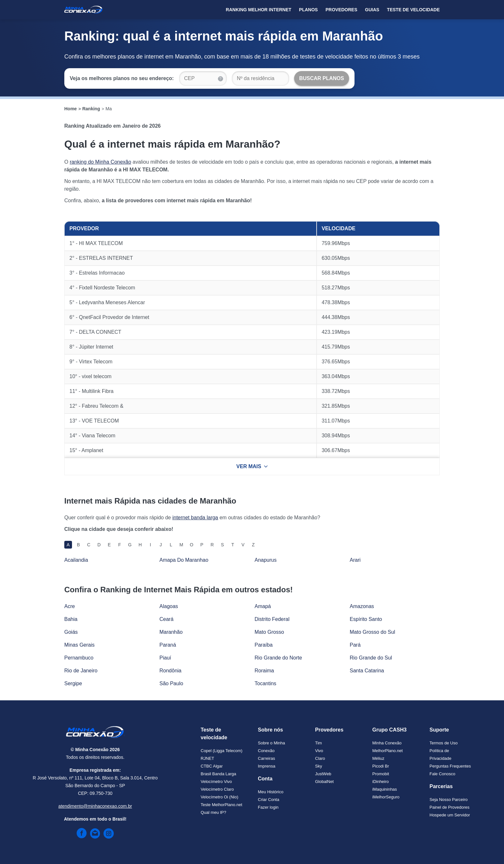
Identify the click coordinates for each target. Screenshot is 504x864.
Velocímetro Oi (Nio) (219, 797)
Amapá (263, 606)
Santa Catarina (367, 671)
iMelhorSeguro (386, 797)
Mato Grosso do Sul (372, 632)
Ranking (91, 109)
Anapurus (266, 560)
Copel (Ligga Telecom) (221, 751)
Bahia (71, 619)
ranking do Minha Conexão (100, 162)
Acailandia (76, 560)
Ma (108, 109)
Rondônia (171, 671)
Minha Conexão (387, 743)
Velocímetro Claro (217, 789)
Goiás (71, 632)
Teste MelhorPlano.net (221, 805)
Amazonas (362, 606)
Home (71, 109)
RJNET (207, 758)
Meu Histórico (270, 792)
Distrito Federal (272, 619)
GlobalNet (324, 782)
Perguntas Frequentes (450, 766)
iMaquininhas (385, 789)
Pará (355, 645)
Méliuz (378, 758)
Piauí (165, 658)
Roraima (264, 671)
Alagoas (169, 606)
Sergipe (73, 683)
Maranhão (171, 632)
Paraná (168, 645)
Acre (70, 606)
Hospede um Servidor (450, 815)
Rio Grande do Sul (371, 658)
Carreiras (266, 758)
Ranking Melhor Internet (259, 10)
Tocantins (265, 683)
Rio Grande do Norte (278, 658)
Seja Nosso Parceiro (449, 800)
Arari (355, 560)
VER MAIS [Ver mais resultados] (252, 466)
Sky (319, 766)
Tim (318, 743)
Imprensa (266, 766)
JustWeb (323, 774)
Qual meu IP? (213, 812)
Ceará (166, 619)
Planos (308, 10)
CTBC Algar (212, 766)
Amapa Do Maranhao (184, 560)
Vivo (319, 751)
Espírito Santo (366, 619)
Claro (320, 758)
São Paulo (171, 683)
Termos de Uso (443, 743)
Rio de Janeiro (81, 671)
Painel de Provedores (449, 807)
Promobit (381, 774)
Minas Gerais (79, 645)
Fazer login (268, 807)
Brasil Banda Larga (218, 774)
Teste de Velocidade (413, 10)
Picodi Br (381, 766)
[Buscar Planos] (322, 78)
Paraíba (264, 645)
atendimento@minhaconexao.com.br (95, 806)
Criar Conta (268, 800)
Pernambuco (79, 658)
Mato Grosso (269, 632)
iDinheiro (380, 782)
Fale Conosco (442, 774)
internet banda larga (195, 518)
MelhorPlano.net (387, 751)
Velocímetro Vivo (216, 782)
